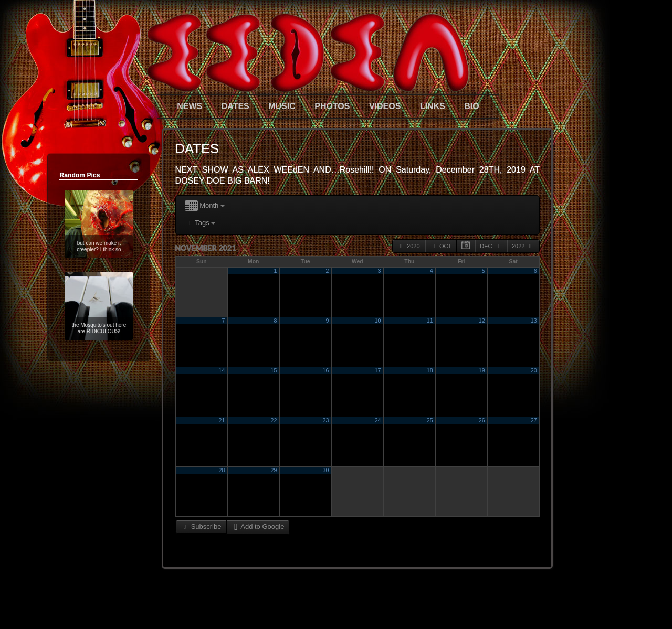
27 (534, 420)
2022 (523, 246)
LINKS (433, 106)
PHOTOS (332, 106)
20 (534, 370)
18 (430, 370)
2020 (409, 246)
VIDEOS (385, 106)
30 (326, 470)
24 (378, 420)
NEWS (190, 106)
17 (378, 370)
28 (222, 470)
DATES (235, 106)
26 (482, 420)
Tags (200, 223)
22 (274, 420)
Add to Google (258, 526)
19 (482, 370)
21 (222, 420)
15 (274, 370)
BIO (471, 106)
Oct (441, 246)
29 (274, 470)
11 (430, 321)
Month (205, 206)
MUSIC (282, 106)
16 (326, 370)
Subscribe (201, 526)
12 (482, 321)
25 (430, 420)
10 (378, 321)
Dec (491, 246)
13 (534, 321)
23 (326, 420)
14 (222, 370)
